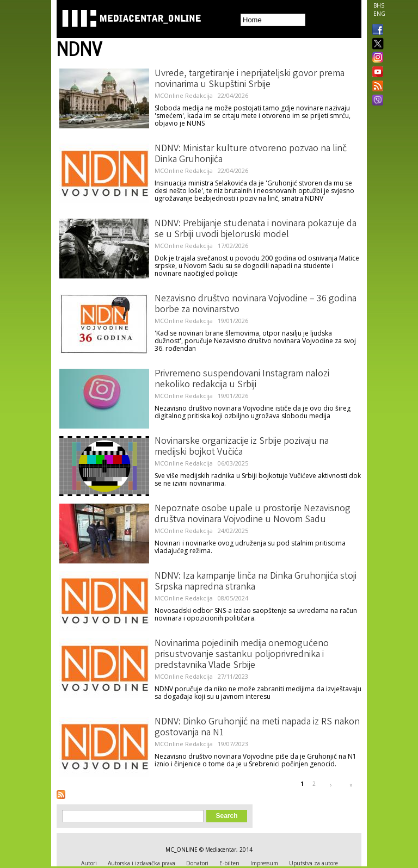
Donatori (197, 863)
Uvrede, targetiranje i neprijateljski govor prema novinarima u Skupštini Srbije (250, 79)
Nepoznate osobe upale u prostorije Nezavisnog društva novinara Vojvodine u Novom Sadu (253, 514)
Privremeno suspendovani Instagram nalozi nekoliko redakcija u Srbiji (242, 380)
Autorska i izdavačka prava (142, 863)
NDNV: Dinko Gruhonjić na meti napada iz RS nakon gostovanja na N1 (257, 728)
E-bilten (229, 863)
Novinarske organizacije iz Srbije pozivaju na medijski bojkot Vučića (242, 447)
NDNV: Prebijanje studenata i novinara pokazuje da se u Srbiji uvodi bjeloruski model (256, 230)
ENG (379, 14)
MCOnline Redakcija (184, 95)
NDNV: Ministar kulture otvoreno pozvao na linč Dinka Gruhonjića (251, 154)
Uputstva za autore (313, 863)
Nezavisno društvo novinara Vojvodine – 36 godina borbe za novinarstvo (256, 305)
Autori (89, 863)
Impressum (264, 863)
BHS (379, 5)
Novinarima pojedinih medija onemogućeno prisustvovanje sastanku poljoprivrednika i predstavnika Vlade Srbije (242, 655)
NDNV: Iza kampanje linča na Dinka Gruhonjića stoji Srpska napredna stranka (256, 582)
